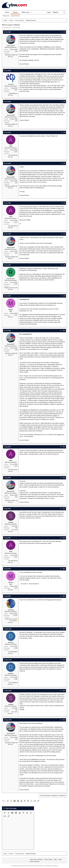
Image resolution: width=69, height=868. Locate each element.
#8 (64, 265)
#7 (64, 234)
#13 (64, 509)
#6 (64, 203)
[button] (31, 12)
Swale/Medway (13, 93)
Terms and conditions (36, 859)
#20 (64, 720)
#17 (64, 629)
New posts (6, 16)
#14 (64, 538)
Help (55, 859)
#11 (64, 447)
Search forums (15, 16)
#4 (64, 132)
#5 (64, 163)
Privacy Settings (34, 861)
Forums (15, 12)
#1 (64, 32)
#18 (64, 660)
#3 (64, 101)
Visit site (10, 57)
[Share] (62, 32)
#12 (64, 478)
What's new (26, 12)
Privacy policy (48, 859)
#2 (64, 71)
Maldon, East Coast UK (11, 288)
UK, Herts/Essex (13, 155)
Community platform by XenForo (29, 866)
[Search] (64, 12)
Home (7, 12)
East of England (13, 652)
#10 (64, 331)
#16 (64, 596)
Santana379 (7, 27)
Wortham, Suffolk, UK (11, 55)
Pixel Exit (55, 866)
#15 (64, 569)
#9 (64, 296)
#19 (64, 691)
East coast (14, 530)
